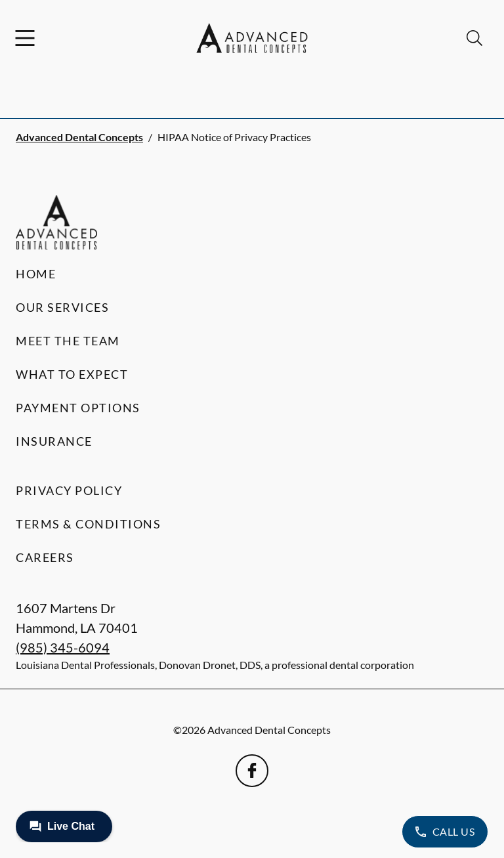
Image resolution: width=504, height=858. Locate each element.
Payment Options (78, 408)
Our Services (62, 307)
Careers (45, 557)
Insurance (54, 441)
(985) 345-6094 (63, 647)
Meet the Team (68, 341)
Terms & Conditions (88, 524)
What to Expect (72, 374)
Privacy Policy (69, 490)
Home (36, 274)
